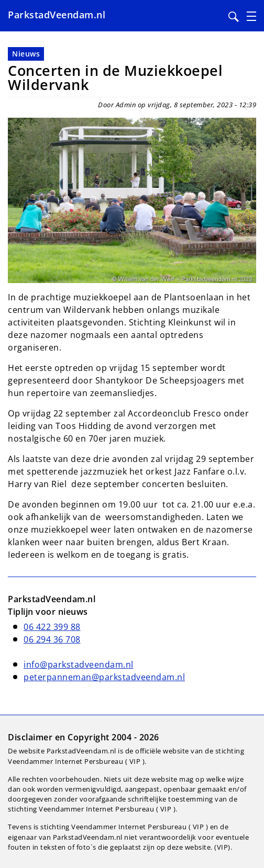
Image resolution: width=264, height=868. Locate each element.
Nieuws (26, 54)
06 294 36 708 (52, 639)
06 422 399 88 (52, 627)
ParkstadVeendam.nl (57, 15)
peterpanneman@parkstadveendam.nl (104, 677)
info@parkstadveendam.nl (79, 664)
